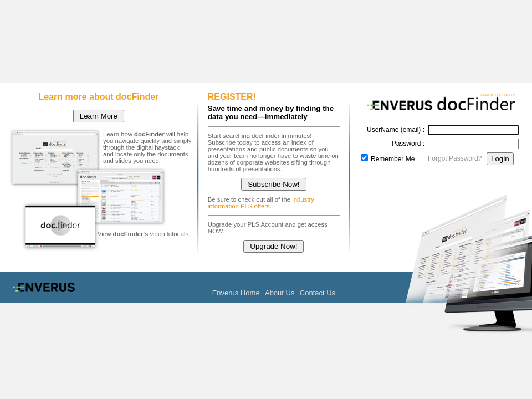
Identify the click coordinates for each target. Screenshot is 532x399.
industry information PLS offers (261, 203)
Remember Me (393, 159)
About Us (280, 293)
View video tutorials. (144, 234)
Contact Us (318, 293)
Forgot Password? (455, 158)
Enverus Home (236, 293)
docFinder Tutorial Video (60, 226)
